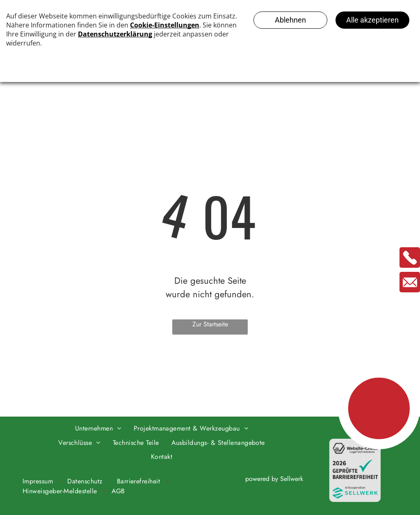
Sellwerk (292, 479)
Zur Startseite (210, 324)
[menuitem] (98, 428)
